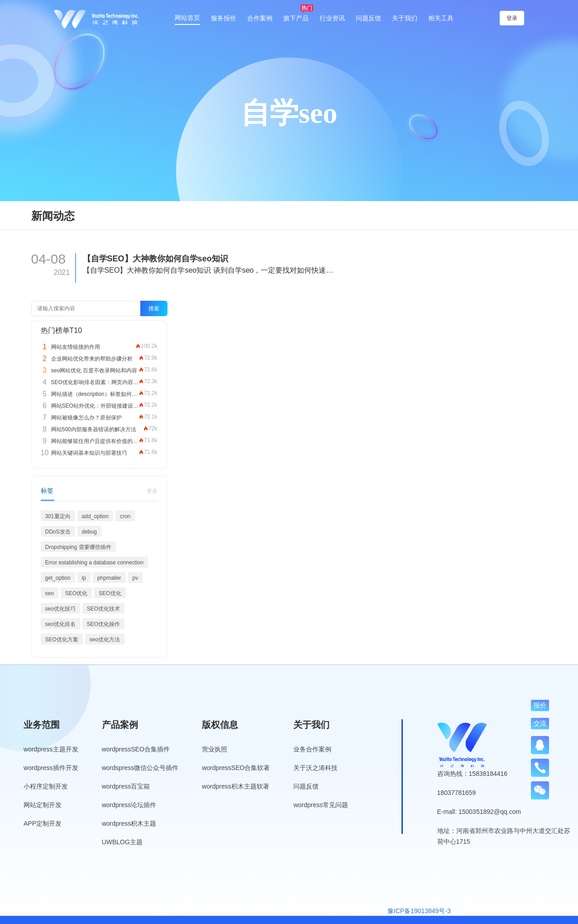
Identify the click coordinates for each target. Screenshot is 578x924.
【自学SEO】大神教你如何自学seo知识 (155, 259)
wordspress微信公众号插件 (140, 768)
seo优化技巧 (60, 609)
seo (50, 593)
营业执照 (215, 749)
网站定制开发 (43, 805)
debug (89, 532)
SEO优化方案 (62, 640)
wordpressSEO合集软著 (236, 768)
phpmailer (109, 578)
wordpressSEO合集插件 (136, 749)
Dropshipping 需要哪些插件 (78, 547)
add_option (95, 516)
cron (125, 516)
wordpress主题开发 (51, 749)
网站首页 (187, 18)
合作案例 (260, 18)
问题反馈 (368, 18)
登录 (513, 18)
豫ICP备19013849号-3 (419, 911)
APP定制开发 (43, 823)
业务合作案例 (312, 749)
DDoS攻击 (58, 532)
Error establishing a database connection (94, 563)
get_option (58, 578)
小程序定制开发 (46, 786)
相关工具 (441, 18)
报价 (540, 705)
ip (84, 578)
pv (136, 578)
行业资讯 (332, 18)
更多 (152, 491)
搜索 (154, 308)
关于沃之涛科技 (315, 768)
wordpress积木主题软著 (236, 786)
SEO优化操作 (103, 624)
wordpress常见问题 (321, 805)
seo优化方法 (105, 640)
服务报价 (224, 18)
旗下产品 (296, 18)
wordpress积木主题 (129, 823)
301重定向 (58, 516)
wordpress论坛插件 (129, 805)
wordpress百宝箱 (126, 786)
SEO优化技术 (103, 609)
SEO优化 (76, 593)
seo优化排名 (60, 624)
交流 (540, 723)
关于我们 (405, 18)
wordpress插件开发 (51, 768)
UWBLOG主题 (122, 842)
